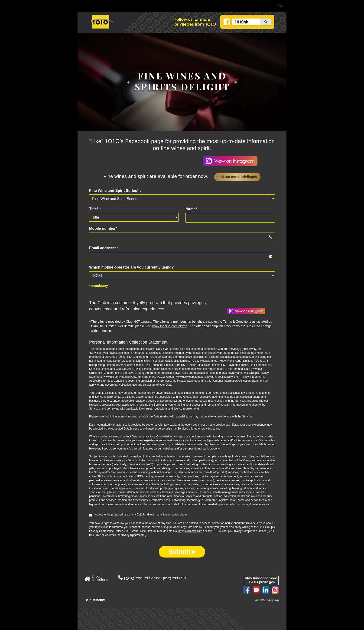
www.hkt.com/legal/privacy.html (123, 377)
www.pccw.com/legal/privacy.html (196, 377)
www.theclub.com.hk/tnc (170, 326)
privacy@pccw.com (190, 531)
